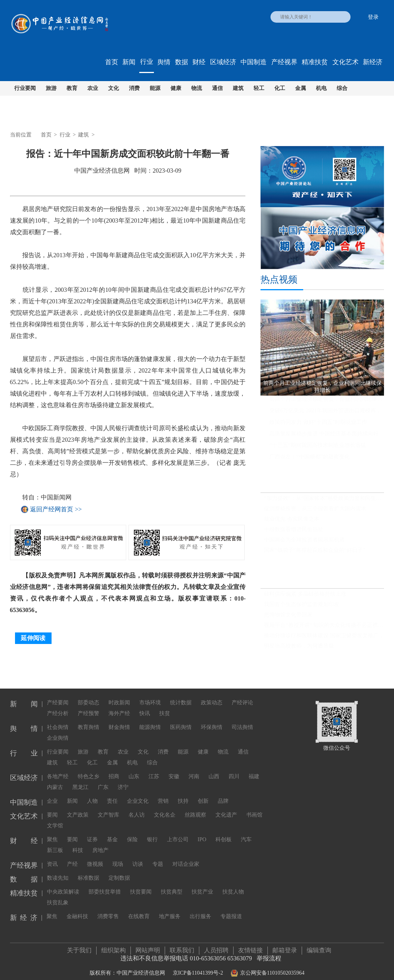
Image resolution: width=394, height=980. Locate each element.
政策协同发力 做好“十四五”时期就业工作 (318, 424)
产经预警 (88, 705)
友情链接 (250, 946)
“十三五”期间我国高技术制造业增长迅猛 (317, 447)
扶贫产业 (202, 883)
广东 (103, 779)
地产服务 (170, 908)
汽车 (246, 831)
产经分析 (58, 705)
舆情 (164, 62)
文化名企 (165, 806)
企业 (52, 793)
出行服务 (200, 908)
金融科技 (77, 908)
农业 (93, 88)
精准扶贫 (315, 62)
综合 (342, 88)
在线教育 (139, 908)
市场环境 (150, 694)
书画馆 (254, 806)
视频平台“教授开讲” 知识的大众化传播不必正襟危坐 (324, 627)
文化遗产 (226, 806)
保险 (132, 831)
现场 (118, 856)
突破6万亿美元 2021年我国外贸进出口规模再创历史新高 (327, 413)
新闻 (129, 62)
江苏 (154, 768)
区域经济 (223, 62)
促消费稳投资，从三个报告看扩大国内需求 (315, 511)
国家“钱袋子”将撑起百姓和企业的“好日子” (315, 552)
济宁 (123, 779)
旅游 (51, 88)
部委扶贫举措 (105, 883)
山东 (134, 768)
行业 (147, 62)
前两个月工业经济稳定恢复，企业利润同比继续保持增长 (327, 401)
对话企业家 (186, 856)
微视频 (95, 856)
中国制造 (254, 62)
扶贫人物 (233, 883)
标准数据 (88, 869)
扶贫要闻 (141, 883)
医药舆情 (181, 719)
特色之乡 (88, 768)
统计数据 (181, 694)
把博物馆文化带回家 (288, 617)
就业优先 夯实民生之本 (292, 521)
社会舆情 (58, 719)
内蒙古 (55, 779)
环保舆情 (212, 719)
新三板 (55, 842)
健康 (176, 88)
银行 (152, 831)
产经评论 (242, 694)
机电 (321, 88)
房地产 (100, 842)
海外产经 (119, 705)
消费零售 (108, 908)
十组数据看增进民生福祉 (294, 532)
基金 (112, 831)
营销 (163, 793)
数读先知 (58, 869)
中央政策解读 (63, 883)
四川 (234, 768)
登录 (373, 17)
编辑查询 (319, 946)
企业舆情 (58, 730)
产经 (72, 856)
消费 (134, 88)
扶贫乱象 (58, 894)
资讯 (52, 856)
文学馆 (55, 817)
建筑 (238, 88)
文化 (114, 88)
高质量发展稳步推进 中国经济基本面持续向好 (324, 436)
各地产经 (58, 768)
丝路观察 (195, 806)
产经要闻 (58, 694)
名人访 (137, 806)
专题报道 (231, 908)
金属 (301, 88)
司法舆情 (242, 719)
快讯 (145, 705)
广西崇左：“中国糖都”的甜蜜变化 (309, 459)
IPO (202, 831)
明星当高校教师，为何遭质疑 (299, 648)
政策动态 (212, 694)
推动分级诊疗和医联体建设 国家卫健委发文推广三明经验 (324, 638)
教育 (72, 88)
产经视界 (284, 62)
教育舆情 (88, 719)
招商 (114, 768)
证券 (92, 831)
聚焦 (52, 831)
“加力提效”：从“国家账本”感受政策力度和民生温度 (324, 500)
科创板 (224, 831)
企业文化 (138, 793)
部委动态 (88, 694)
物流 (197, 88)
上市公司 (178, 831)
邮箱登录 (285, 946)
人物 (92, 793)
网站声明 (148, 946)
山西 (214, 768)
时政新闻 (119, 694)
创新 (203, 793)
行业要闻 (25, 88)
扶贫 (165, 705)
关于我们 (79, 946)
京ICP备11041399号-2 (198, 968)
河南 (194, 768)
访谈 (138, 856)
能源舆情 (150, 719)
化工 (280, 88)
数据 (182, 62)
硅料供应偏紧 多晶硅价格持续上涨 (305, 596)
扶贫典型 (172, 883)
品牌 (223, 793)
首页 (112, 62)
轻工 (259, 88)
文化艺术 (346, 62)
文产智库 (109, 806)
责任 (112, 793)
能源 (155, 88)
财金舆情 (119, 719)
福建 (254, 768)
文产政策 (78, 806)
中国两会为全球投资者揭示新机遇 (304, 542)
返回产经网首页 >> (56, 509)
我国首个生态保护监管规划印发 (302, 606)
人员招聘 (216, 946)
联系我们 (182, 946)
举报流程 (269, 954)
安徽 (174, 768)
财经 (199, 62)
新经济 (373, 62)
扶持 (183, 793)
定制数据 (119, 869)
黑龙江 (80, 779)
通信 (217, 88)
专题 (158, 856)
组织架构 (114, 946)
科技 (78, 842)
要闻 (52, 806)
